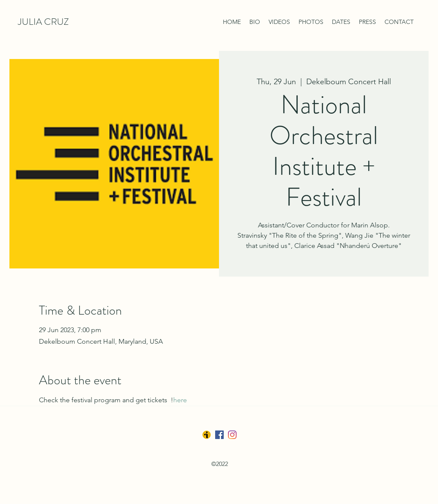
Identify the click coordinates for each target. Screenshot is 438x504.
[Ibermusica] (207, 435)
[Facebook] (219, 435)
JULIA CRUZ (43, 22)
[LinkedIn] (232, 435)
